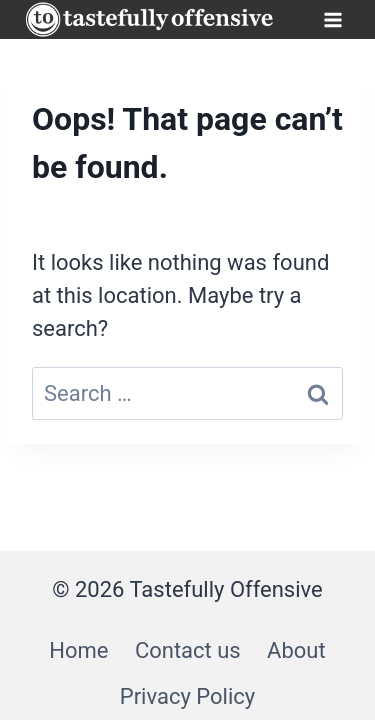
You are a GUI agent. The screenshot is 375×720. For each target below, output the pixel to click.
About (296, 650)
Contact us (188, 650)
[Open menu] (332, 19)
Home (78, 650)
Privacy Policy (187, 696)
